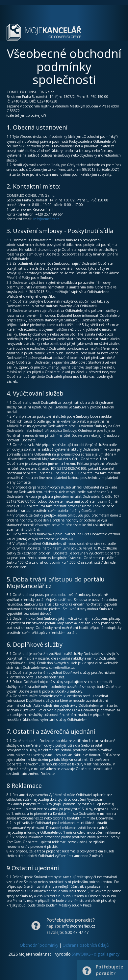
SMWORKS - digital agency (96, 954)
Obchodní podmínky (39, 945)
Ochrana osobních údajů (86, 945)
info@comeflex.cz (46, 219)
